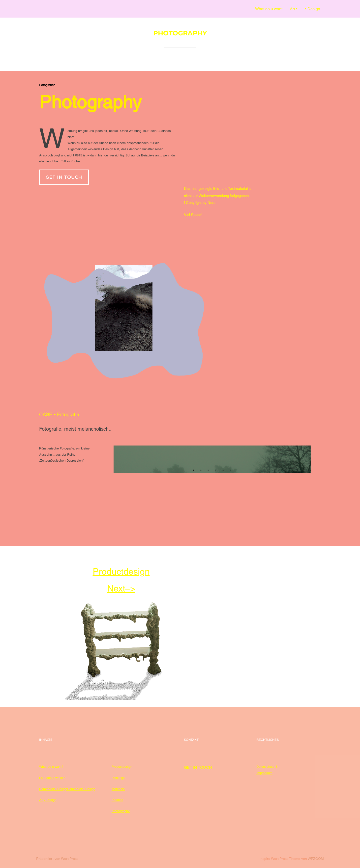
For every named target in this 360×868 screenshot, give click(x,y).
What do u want (269, 9)
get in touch (64, 177)
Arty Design (48, 800)
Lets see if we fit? (52, 778)
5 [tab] (223, 470)
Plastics (117, 800)
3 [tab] (209, 470)
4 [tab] (216, 470)
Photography (121, 811)
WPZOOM (316, 859)
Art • (294, 9)
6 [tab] (231, 470)
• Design (313, 9)
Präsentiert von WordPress (57, 859)
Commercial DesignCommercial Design (67, 789)
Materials (118, 789)
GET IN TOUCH (198, 767)
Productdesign (122, 767)
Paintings (118, 778)
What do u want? (51, 767)
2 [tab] (201, 470)
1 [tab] (194, 470)
